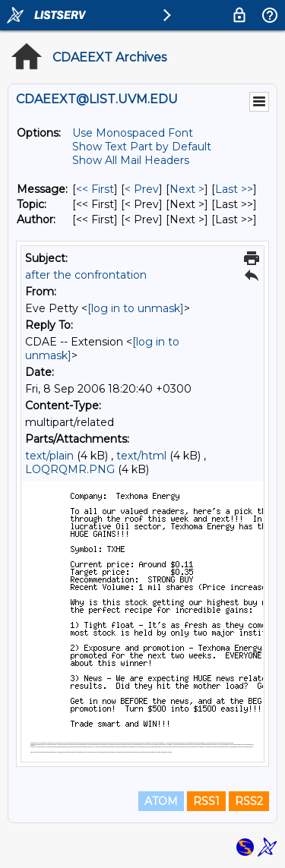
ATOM (161, 801)
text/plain (49, 456)
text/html (141, 456)
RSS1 (206, 801)
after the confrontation (86, 275)
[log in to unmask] (136, 308)
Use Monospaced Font (133, 133)
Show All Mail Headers (131, 160)
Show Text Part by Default (142, 147)
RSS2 (249, 801)
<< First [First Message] (95, 189)
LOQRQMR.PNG (70, 469)
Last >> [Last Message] (234, 189)
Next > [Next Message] (187, 189)
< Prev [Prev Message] (142, 189)
